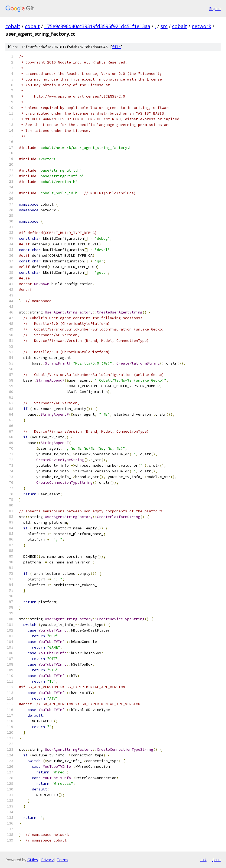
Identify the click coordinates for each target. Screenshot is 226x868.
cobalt (13, 26)
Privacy (47, 860)
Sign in (215, 9)
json (216, 860)
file (116, 47)
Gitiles (33, 860)
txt (203, 860)
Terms (63, 860)
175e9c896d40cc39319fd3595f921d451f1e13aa (97, 26)
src (164, 26)
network (201, 26)
